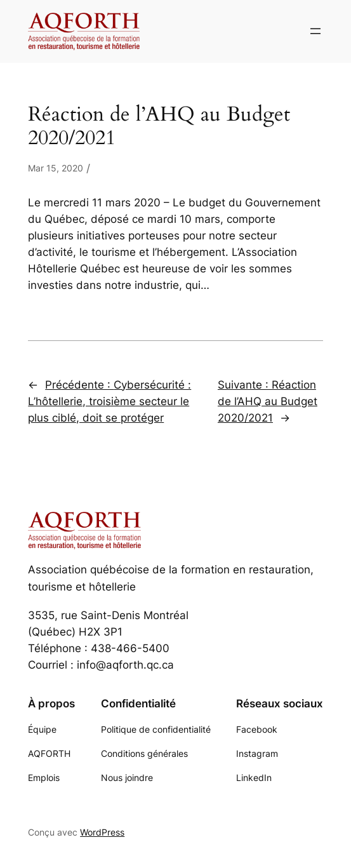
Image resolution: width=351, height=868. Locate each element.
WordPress (102, 832)
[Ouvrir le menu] (315, 31)
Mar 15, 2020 (56, 168)
